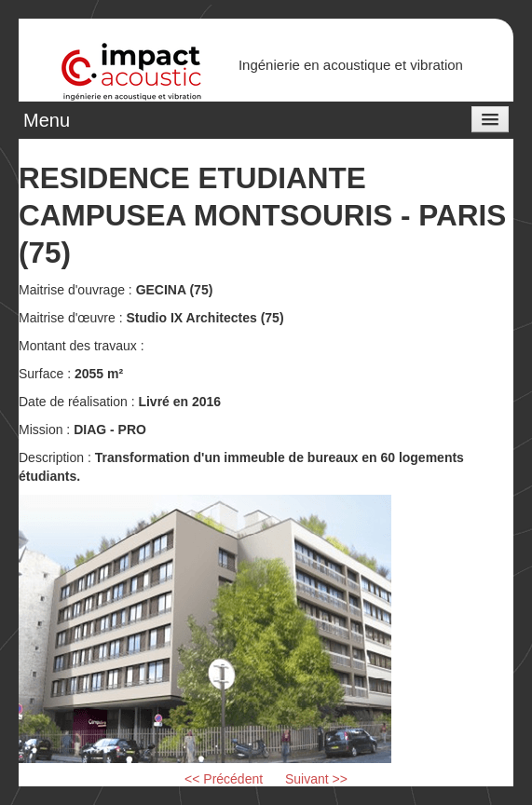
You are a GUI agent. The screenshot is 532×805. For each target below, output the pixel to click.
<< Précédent (224, 779)
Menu (47, 120)
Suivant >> (316, 779)
